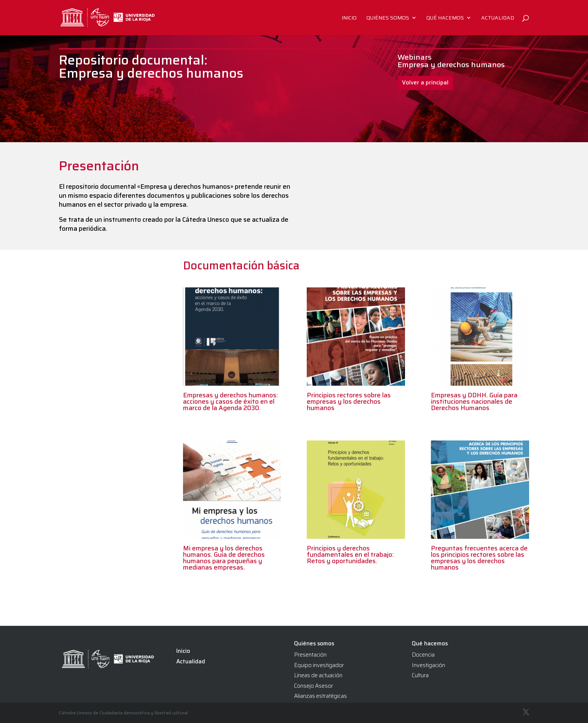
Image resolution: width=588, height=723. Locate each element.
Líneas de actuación (318, 675)
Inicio (349, 18)
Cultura (420, 675)
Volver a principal (425, 83)
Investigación (428, 665)
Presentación (310, 655)
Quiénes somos (388, 18)
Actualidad (498, 18)
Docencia (423, 655)
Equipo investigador (319, 665)
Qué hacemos (445, 18)
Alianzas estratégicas (320, 696)
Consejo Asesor (313, 686)
